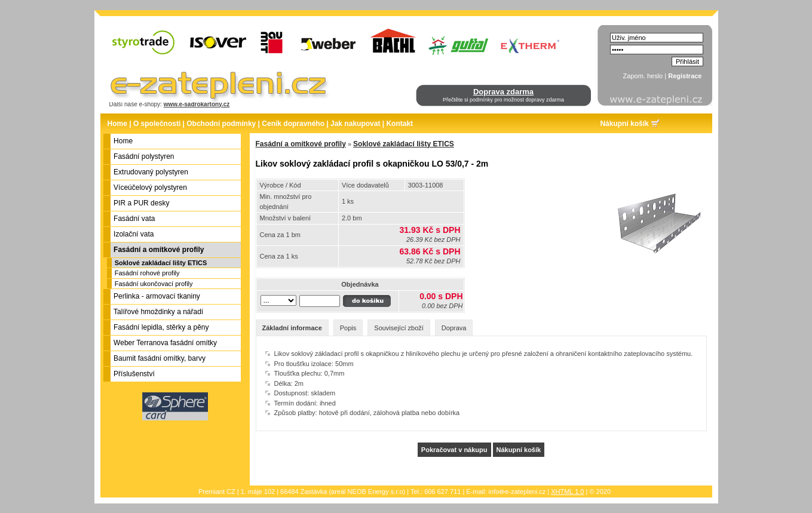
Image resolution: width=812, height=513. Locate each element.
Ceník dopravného (293, 124)
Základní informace (292, 328)
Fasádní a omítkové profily (301, 144)
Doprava (454, 328)
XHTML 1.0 (567, 492)
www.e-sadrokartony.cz (197, 104)
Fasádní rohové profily (147, 273)
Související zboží (399, 328)
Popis (348, 328)
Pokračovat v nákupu (454, 450)
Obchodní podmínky (221, 124)
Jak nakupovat (355, 124)
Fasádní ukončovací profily (154, 284)
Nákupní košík (624, 124)
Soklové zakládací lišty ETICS (161, 263)
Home (117, 124)
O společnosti (157, 124)
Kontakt (399, 124)
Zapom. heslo (643, 76)
